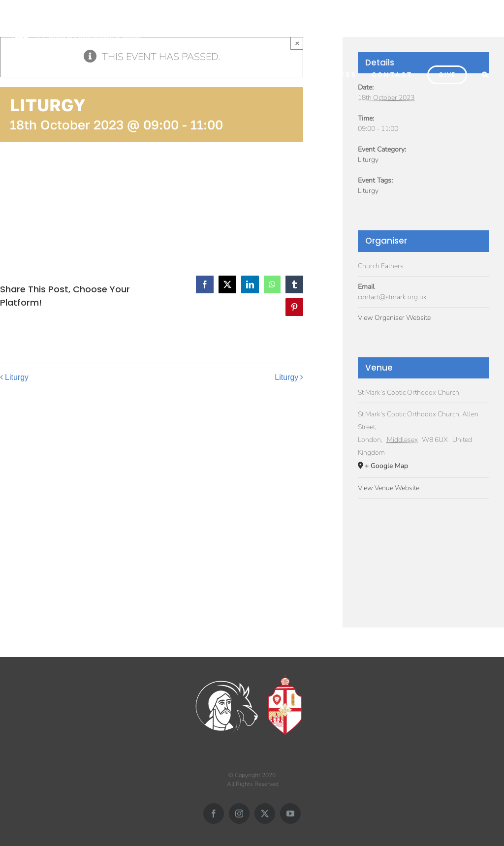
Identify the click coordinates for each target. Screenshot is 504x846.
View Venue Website (389, 488)
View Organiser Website (394, 318)
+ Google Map (386, 466)
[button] (486, 74)
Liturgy (17, 377)
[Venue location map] (423, 557)
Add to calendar (49, 198)
